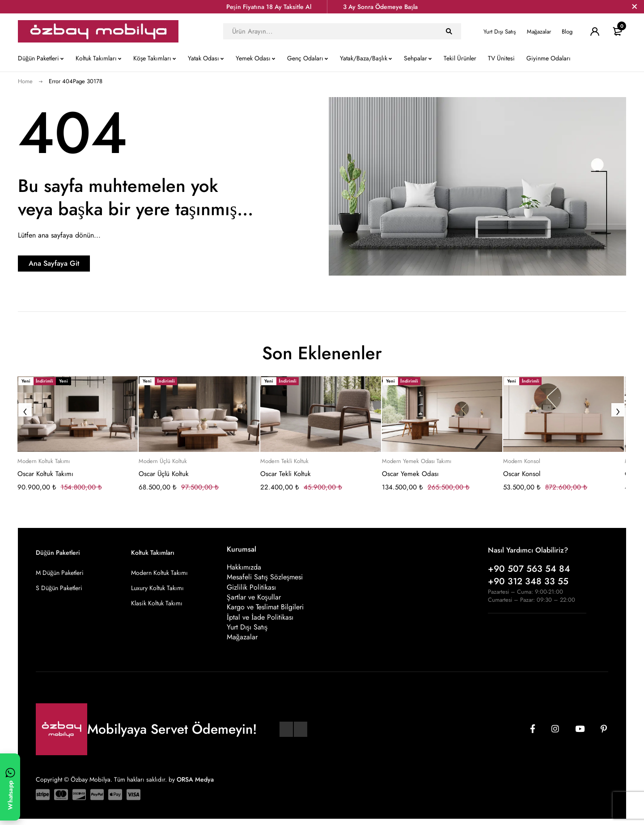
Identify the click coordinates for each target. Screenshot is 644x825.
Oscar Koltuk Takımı (45, 474)
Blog (567, 32)
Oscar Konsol (522, 474)
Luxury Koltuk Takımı (157, 588)
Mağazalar (539, 32)
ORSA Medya (195, 785)
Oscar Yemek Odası (410, 474)
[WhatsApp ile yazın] (10, 787)
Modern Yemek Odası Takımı (417, 461)
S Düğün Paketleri (59, 588)
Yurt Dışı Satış (500, 32)
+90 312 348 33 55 (528, 581)
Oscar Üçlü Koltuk (164, 474)
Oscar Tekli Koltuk (286, 474)
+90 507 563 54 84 (529, 569)
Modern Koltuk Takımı (44, 461)
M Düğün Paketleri (60, 573)
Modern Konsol (522, 461)
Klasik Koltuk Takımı (157, 603)
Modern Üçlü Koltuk (163, 461)
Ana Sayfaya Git (74, 263)
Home (25, 81)
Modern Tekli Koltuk (284, 461)
